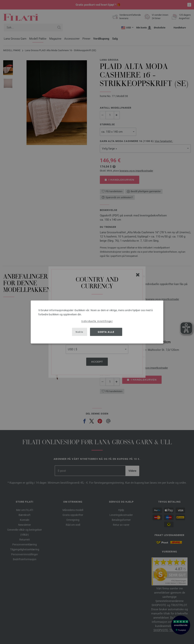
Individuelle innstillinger (97, 321)
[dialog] (97, 322)
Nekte (79, 332)
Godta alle (106, 332)
